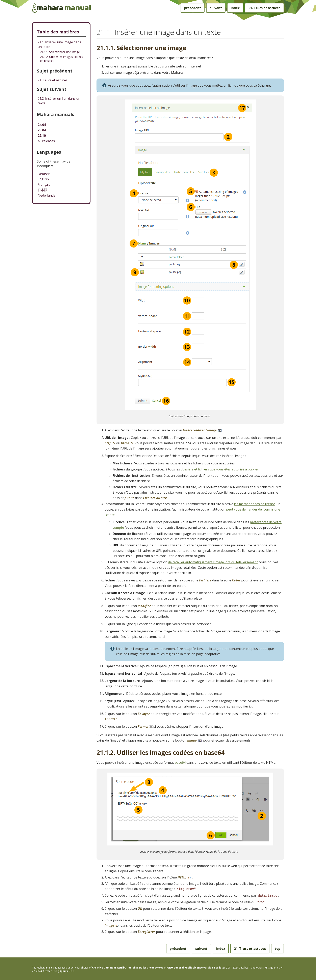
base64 (180, 762)
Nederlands (46, 195)
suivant (216, 8)
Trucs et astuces (264, 8)
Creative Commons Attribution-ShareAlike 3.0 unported (128, 966)
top (278, 947)
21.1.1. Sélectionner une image (60, 52)
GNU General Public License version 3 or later (196, 966)
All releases (46, 141)
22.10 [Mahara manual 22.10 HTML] (42, 136)
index (235, 8)
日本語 (43, 190)
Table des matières (58, 32)
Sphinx (64, 970)
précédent (193, 8)
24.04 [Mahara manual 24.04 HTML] (42, 125)
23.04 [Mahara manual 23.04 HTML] (42, 130)
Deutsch (44, 174)
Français (44, 184)
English (43, 179)
